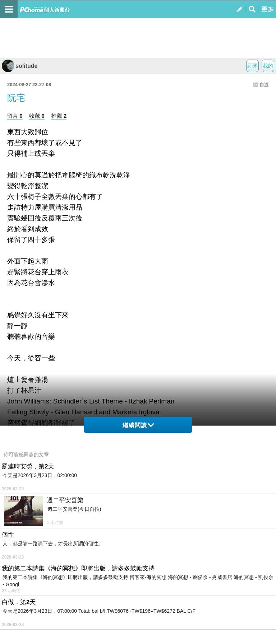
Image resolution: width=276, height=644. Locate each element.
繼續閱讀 (138, 425)
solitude (20, 66)
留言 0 (15, 116)
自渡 (264, 85)
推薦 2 (59, 116)
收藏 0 (37, 116)
